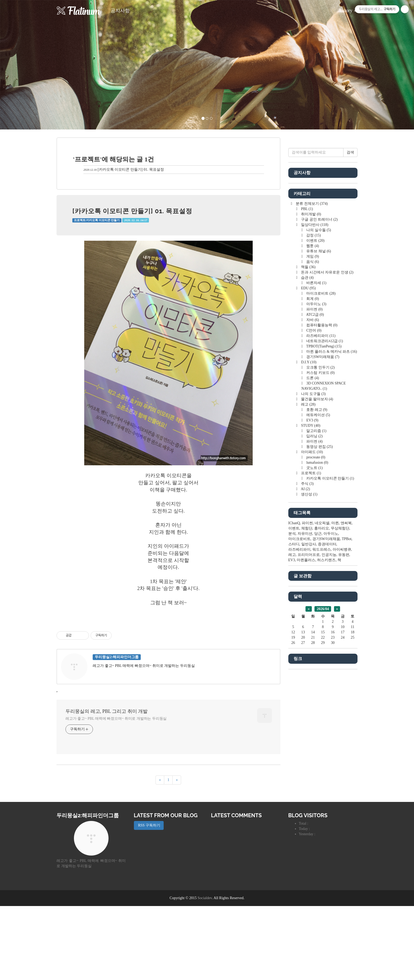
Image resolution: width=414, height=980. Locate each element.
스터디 (294, 703)
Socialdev (205, 972)
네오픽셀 (322, 682)
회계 (312, 457)
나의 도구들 (313, 552)
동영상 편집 (319, 605)
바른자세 (316, 441)
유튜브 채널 (318, 410)
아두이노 (316, 463)
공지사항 (120, 11)
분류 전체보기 (311, 362)
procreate (315, 616)
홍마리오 (322, 687)
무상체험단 (340, 687)
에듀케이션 (318, 573)
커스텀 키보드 (320, 531)
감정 (313, 394)
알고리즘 (316, 589)
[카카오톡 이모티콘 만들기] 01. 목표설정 (131, 169)
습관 (307, 436)
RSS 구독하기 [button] (149, 899)
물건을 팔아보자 (317, 558)
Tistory (344, 9)
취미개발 (311, 373)
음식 (312, 420)
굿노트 (314, 626)
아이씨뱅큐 (342, 708)
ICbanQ (294, 682)
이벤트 (315, 399)
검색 (350, 311)
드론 (312, 537)
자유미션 (305, 692)
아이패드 (312, 610)
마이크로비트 (321, 452)
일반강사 (309, 703)
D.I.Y (308, 521)
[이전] (160, 854)
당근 (318, 692)
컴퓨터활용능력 (321, 484)
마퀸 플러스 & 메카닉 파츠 (331, 510)
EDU (308, 447)
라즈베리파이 (321, 494)
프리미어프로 (309, 713)
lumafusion (317, 621)
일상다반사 (314, 383)
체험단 (307, 687)
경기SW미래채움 (322, 515)
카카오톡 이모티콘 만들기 (330, 637)
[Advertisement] (168, 654)
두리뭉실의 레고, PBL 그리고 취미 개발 (107, 785)
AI (305, 647)
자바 (312, 478)
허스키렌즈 (326, 719)
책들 (308, 426)
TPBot (347, 697)
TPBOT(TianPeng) (324, 505)
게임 (312, 415)
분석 (292, 692)
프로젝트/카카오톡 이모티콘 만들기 (97, 220)
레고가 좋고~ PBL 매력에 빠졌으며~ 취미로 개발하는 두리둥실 (116, 793)
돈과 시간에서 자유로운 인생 (327, 431)
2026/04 (323, 767)
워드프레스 (322, 708)
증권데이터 (327, 703)
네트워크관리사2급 (324, 500)
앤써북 (346, 682)
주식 (307, 642)
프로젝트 (311, 632)
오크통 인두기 (320, 526)
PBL (307, 367)
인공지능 (329, 713)
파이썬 (314, 468)
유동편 (344, 713)
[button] (31, 65)
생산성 (309, 653)
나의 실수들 (318, 389)
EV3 (312, 579)
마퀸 (335, 682)
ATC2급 (315, 473)
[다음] (177, 854)
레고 (308, 563)
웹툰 (312, 404)
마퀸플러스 (306, 719)
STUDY (310, 584)
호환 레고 (316, 568)
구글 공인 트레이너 (319, 378)
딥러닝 (314, 595)
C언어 (314, 489)
